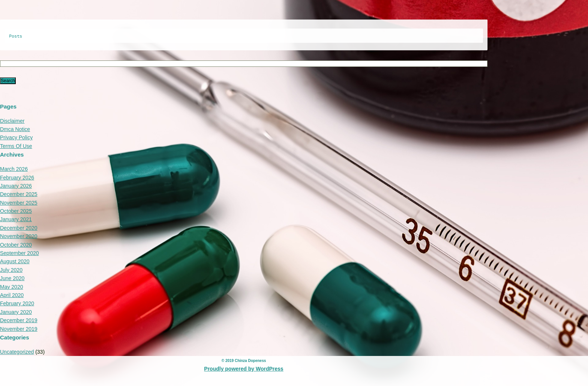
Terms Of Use (16, 146)
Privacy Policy (16, 137)
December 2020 (19, 228)
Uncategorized (17, 352)
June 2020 (12, 278)
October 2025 (16, 211)
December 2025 (19, 194)
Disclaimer (12, 121)
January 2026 (16, 186)
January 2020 (16, 312)
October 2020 (16, 245)
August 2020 (15, 261)
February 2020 (17, 303)
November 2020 (19, 236)
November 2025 (19, 203)
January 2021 (16, 219)
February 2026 (17, 178)
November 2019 (19, 329)
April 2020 (12, 295)
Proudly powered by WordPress (244, 369)
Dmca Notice (15, 129)
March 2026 (14, 169)
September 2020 (19, 253)
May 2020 (11, 287)
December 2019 (19, 320)
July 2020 (11, 270)
